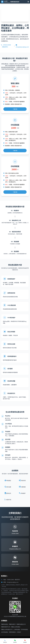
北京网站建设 (5, 632)
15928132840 (15, 533)
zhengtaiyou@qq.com (22, 46)
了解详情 (15, 109)
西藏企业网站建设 (16, 627)
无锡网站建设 (12, 632)
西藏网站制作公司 (6, 627)
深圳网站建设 (24, 629)
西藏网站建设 (5, 624)
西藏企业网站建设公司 (7, 629)
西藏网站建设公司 (21, 624)
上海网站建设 (17, 629)
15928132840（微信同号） (6, 46)
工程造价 (19, 632)
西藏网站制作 (12, 624)
